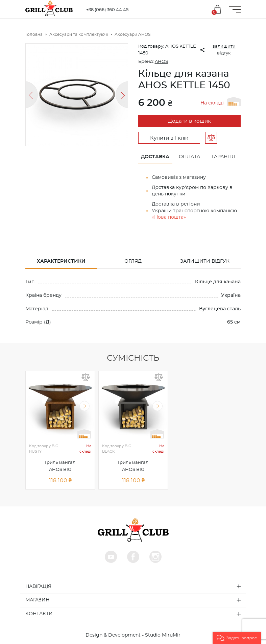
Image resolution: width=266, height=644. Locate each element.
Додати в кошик (189, 121)
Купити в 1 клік (169, 138)
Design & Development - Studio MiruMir (133, 635)
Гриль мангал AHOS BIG (60, 466)
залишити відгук (224, 50)
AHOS (161, 62)
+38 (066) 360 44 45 (107, 10)
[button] (237, 638)
